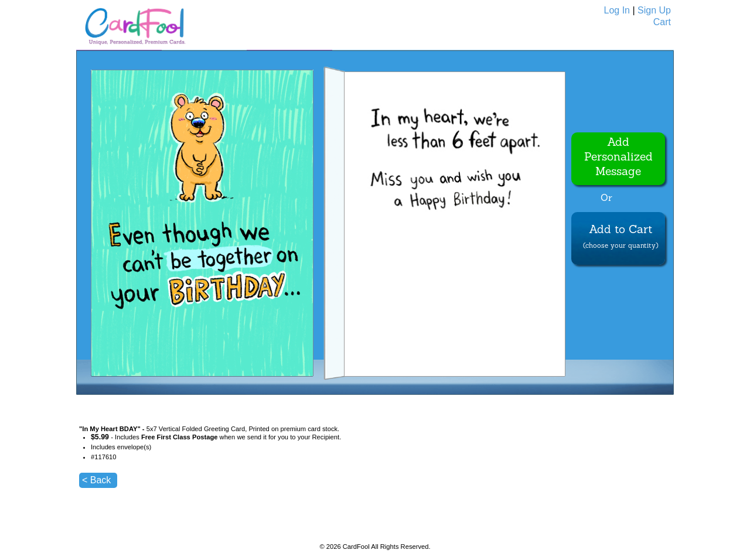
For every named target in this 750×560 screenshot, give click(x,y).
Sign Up (654, 10)
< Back (96, 480)
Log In (617, 10)
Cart (662, 22)
